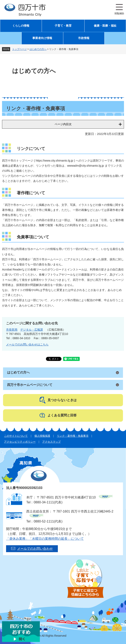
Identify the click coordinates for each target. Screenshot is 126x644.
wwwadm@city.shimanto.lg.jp (86, 166)
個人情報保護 (42, 436)
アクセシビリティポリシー (20, 442)
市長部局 (12, 330)
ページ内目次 (63, 124)
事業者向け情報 (42, 38)
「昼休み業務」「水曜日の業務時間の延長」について (45, 539)
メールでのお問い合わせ (35, 549)
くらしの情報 (21, 26)
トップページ (19, 49)
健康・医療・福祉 (105, 26)
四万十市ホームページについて (30, 385)
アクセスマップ (51, 442)
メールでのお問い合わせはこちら (27, 344)
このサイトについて (16, 436)
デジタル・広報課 (32, 330)
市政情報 (84, 38)
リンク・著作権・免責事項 (73, 436)
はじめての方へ (38, 49)
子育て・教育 (63, 26)
